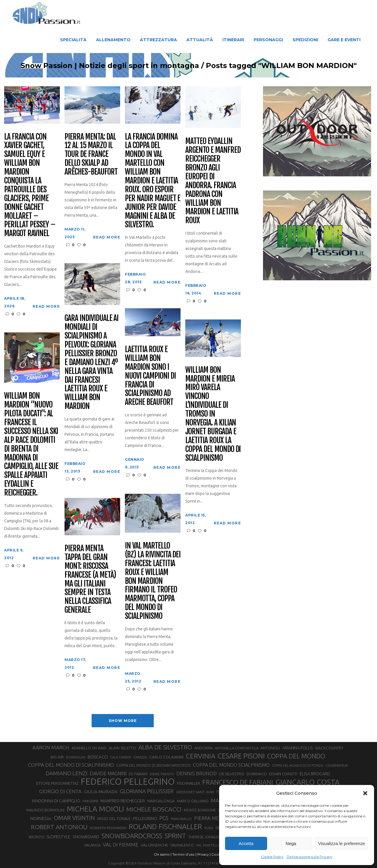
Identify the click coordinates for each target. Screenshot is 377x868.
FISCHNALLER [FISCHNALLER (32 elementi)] (188, 783)
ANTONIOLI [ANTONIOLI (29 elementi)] (270, 748)
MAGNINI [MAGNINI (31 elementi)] (90, 801)
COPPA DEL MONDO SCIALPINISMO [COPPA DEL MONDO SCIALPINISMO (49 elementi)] (231, 765)
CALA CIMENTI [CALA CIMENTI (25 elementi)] (121, 757)
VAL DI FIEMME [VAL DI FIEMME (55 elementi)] (121, 845)
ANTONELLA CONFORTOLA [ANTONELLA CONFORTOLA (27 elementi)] (237, 748)
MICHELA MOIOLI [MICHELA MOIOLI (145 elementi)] (95, 809)
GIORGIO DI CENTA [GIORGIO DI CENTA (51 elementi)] (60, 791)
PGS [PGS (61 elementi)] (164, 818)
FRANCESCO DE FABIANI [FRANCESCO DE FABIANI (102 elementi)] (238, 782)
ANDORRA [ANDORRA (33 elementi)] (203, 748)
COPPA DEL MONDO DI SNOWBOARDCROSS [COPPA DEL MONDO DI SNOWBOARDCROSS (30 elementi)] (153, 765)
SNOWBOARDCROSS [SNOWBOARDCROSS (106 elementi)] (132, 836)
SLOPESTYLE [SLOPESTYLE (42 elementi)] (58, 837)
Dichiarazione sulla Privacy (310, 857)
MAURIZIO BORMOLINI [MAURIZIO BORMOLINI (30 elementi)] (46, 810)
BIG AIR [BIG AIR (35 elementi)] (57, 757)
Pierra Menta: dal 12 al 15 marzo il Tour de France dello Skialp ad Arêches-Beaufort (91, 154)
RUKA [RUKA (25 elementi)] (209, 828)
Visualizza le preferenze (342, 843)
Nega (291, 843)
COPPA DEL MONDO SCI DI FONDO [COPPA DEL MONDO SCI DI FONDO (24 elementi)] (298, 766)
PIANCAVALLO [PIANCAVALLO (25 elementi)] (181, 819)
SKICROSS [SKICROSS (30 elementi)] (36, 837)
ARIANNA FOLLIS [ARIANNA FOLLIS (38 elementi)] (298, 748)
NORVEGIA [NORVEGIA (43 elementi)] (41, 818)
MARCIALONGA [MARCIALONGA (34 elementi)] (161, 801)
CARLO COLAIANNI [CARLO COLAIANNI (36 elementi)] (166, 757)
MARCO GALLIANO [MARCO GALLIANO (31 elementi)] (193, 801)
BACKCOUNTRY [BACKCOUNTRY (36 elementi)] (329, 748)
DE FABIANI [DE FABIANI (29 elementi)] (138, 774)
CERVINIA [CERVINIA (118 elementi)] (201, 756)
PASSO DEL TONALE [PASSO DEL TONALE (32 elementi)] (114, 819)
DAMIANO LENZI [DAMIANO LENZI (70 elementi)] (67, 773)
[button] (365, 793)
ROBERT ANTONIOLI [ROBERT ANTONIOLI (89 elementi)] (59, 827)
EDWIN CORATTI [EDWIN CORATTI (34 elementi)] (283, 774)
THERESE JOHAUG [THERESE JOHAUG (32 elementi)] (204, 837)
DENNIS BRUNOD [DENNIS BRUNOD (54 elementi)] (197, 773)
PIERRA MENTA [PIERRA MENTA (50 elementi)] (211, 818)
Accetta (246, 843)
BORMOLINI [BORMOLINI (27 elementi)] (76, 757)
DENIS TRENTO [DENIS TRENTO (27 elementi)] (162, 774)
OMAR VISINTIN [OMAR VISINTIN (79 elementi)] (74, 818)
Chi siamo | (163, 854)
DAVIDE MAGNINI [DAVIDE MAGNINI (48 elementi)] (108, 773)
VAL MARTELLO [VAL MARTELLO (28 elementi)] (209, 845)
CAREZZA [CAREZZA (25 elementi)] (140, 757)
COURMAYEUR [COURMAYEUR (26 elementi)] (337, 766)
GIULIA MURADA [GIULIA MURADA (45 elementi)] (101, 792)
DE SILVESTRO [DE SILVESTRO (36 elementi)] (232, 774)
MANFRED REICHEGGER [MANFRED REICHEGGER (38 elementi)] (123, 801)
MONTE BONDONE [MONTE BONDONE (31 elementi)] (200, 810)
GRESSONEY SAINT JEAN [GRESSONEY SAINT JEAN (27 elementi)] (195, 792)
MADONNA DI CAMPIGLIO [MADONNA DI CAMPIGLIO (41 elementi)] (56, 801)
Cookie (217, 854)
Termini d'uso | (184, 854)
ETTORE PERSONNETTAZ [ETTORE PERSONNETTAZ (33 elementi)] (57, 783)
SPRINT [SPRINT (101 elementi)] (175, 836)
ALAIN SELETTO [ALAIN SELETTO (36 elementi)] (122, 748)
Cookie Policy (272, 857)
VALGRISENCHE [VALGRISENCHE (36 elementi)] (154, 845)
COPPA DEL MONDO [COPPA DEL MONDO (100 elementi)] (296, 756)
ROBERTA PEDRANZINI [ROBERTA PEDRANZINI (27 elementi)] (108, 828)
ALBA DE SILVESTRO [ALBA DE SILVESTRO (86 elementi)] (165, 747)
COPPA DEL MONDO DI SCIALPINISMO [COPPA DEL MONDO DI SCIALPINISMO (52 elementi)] (71, 765)
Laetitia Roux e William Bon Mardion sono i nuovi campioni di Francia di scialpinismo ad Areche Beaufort (150, 376)
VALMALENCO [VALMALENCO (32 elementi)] (182, 845)
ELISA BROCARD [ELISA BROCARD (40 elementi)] (315, 774)
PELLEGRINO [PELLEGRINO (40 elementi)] (145, 818)
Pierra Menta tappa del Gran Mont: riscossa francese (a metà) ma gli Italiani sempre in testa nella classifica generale (90, 579)
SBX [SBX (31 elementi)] (219, 828)
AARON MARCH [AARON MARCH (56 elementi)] (51, 747)
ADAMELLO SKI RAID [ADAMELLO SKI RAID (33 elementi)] (89, 748)
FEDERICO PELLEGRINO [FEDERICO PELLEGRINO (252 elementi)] (128, 782)
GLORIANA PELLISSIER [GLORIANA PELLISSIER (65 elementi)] (147, 791)
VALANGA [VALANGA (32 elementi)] (92, 845)
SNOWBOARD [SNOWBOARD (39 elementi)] (86, 837)
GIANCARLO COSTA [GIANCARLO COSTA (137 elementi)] (307, 782)
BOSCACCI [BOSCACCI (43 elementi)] (98, 757)
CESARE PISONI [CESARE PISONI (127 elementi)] (241, 756)
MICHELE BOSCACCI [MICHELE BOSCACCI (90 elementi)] (154, 809)
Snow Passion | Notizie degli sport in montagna (96, 66)
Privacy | (204, 854)
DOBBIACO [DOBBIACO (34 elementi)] (257, 774)
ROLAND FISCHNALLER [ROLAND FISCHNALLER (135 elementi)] (165, 826)
